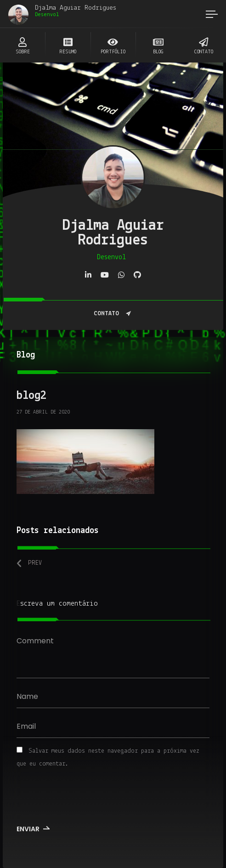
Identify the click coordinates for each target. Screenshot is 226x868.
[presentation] (79, 798)
